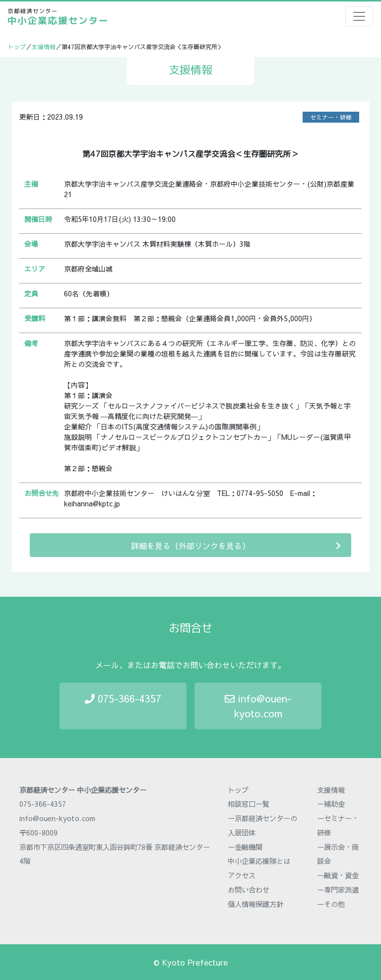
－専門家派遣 (338, 890)
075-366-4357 (123, 698)
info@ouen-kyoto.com (258, 706)
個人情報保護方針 (255, 904)
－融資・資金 (338, 875)
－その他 (331, 904)
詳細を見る (236, 545)
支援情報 (44, 47)
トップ (17, 47)
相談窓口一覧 (249, 804)
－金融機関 (245, 847)
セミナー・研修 (331, 117)
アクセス (242, 875)
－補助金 (331, 804)
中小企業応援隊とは (259, 861)
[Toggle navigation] (359, 16)
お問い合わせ (249, 890)
